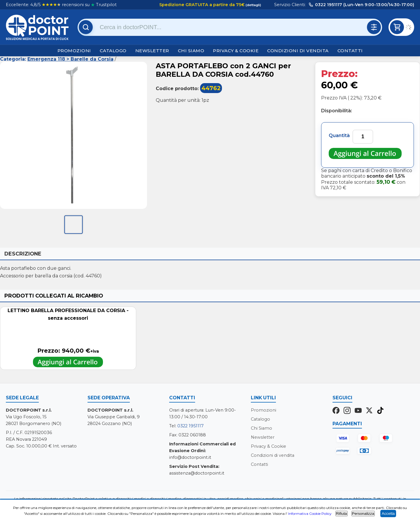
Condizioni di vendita (298, 51)
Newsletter (152, 51)
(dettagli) (253, 5)
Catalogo (113, 51)
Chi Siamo (191, 51)
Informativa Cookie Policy (310, 514)
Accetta (388, 514)
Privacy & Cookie (236, 51)
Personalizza (363, 514)
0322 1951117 (190, 426)
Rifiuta (342, 514)
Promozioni (74, 51)
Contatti (350, 51)
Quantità (339, 135)
